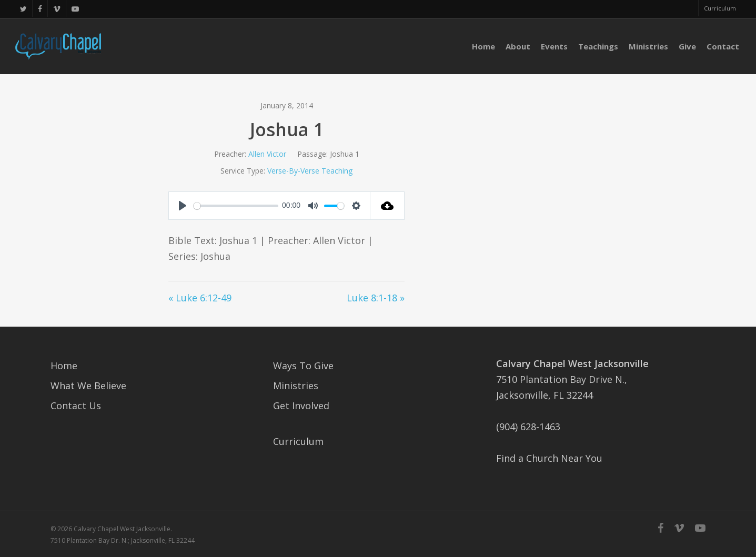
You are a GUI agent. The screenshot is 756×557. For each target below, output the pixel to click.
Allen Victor (267, 154)
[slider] (236, 206)
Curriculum (298, 441)
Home (64, 366)
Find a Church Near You (549, 458)
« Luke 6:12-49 (200, 298)
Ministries (296, 386)
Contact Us (76, 406)
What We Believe (88, 386)
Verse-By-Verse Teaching (310, 171)
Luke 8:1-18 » (376, 298)
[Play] (183, 206)
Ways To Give (303, 366)
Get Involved (301, 406)
